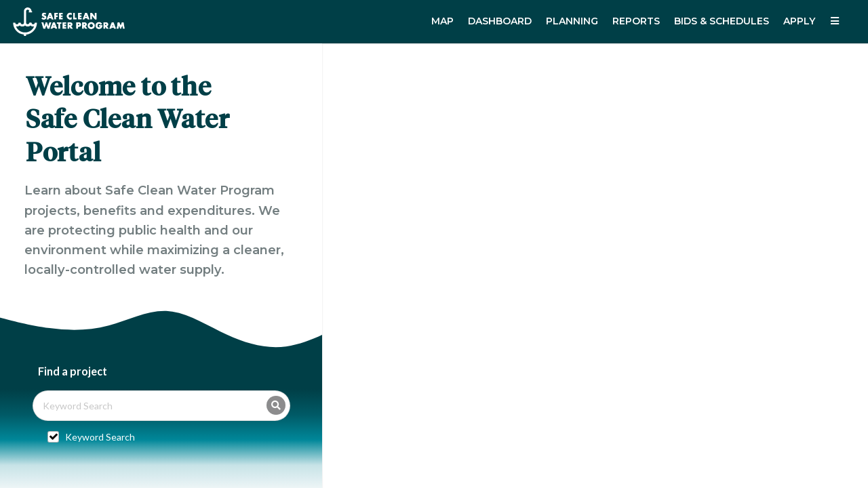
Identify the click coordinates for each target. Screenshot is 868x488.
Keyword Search (100, 437)
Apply (799, 21)
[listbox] (836, 22)
